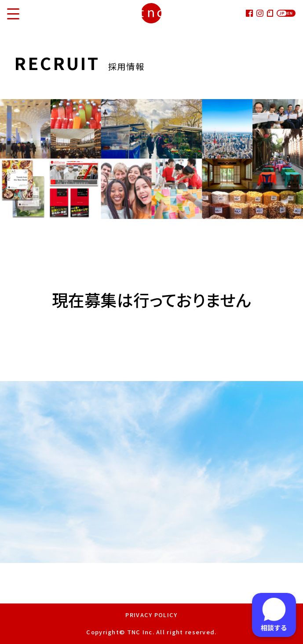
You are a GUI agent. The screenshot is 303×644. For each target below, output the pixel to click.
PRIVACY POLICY (151, 615)
